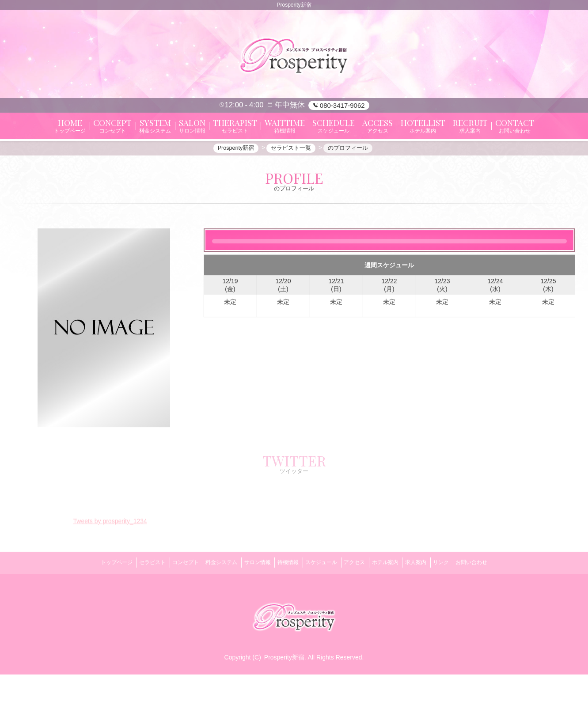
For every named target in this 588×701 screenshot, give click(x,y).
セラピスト (128, 592)
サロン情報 (249, 592)
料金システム (208, 592)
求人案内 (434, 592)
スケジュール (324, 592)
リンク (465, 592)
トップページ (87, 592)
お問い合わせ (501, 592)
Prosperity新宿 (284, 684)
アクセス (363, 592)
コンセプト (167, 592)
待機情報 (285, 592)
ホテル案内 (398, 592)
